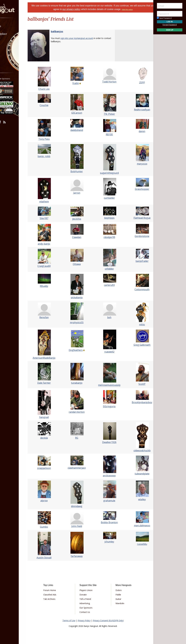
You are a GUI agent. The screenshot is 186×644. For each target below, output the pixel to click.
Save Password (164, 18)
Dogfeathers (77, 350)
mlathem (49, 202)
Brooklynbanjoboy (137, 402)
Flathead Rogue (137, 218)
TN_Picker (108, 114)
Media (10, 49)
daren (137, 131)
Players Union (88, 590)
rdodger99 (108, 237)
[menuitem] (16, 26)
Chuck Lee (49, 89)
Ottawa (78, 264)
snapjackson (49, 468)
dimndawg (79, 506)
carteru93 (108, 285)
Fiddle (116, 595)
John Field (79, 526)
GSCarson (78, 113)
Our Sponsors (88, 608)
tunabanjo (78, 383)
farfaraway (78, 556)
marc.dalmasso (137, 525)
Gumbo (49, 527)
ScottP (137, 384)
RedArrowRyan (137, 110)
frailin (77, 83)
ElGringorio (108, 406)
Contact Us (87, 612)
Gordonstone (137, 236)
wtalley (137, 499)
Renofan (49, 317)
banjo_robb (49, 156)
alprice (49, 501)
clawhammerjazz (78, 468)
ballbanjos (64, 31)
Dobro (117, 590)
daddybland (78, 130)
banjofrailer (137, 261)
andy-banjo (49, 244)
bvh (108, 317)
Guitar (116, 599)
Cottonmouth (137, 289)
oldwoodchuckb (137, 450)
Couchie (49, 105)
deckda (49, 438)
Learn (10, 42)
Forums (11, 26)
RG (79, 438)
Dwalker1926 (108, 442)
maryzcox (137, 164)
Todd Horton (108, 82)
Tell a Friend (87, 599)
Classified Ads (56, 595)
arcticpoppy (108, 476)
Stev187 (49, 218)
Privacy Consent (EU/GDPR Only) (108, 621)
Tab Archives (55, 599)
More (9, 57)
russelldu (137, 544)
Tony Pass (49, 139)
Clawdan (79, 237)
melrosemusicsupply (108, 385)
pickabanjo (78, 297)
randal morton (79, 412)
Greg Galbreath (137, 345)
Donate (85, 595)
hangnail (49, 417)
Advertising (87, 603)
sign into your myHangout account (84, 38)
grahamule (108, 501)
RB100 (108, 134)
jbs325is (79, 219)
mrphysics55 (78, 322)
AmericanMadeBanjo (49, 358)
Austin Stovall (49, 558)
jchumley (108, 542)
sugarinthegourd (108, 173)
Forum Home (56, 590)
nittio (137, 324)
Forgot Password (170, 25)
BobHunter (79, 171)
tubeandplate (137, 474)
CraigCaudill (49, 266)
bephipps (108, 218)
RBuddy (49, 286)
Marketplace (13, 34)
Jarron (78, 193)
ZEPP (137, 83)
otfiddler (108, 269)
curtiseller (108, 198)
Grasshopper (137, 189)
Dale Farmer (49, 383)
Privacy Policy (84, 621)
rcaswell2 (108, 352)
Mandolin (118, 603)
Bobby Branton (108, 522)
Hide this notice (136, 9)
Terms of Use (69, 621)
